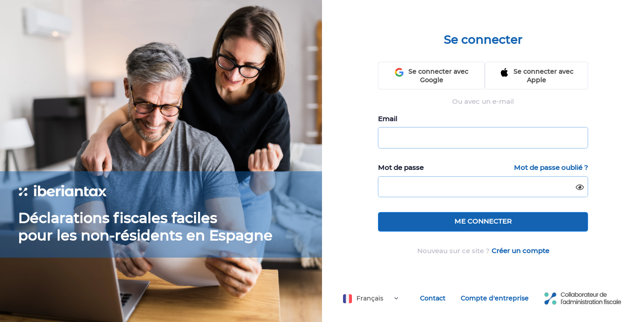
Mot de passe (401, 167)
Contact (433, 298)
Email (388, 119)
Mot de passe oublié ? (551, 167)
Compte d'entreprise (495, 298)
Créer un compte (520, 251)
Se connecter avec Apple (537, 76)
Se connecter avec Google (432, 76)
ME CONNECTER (483, 221)
